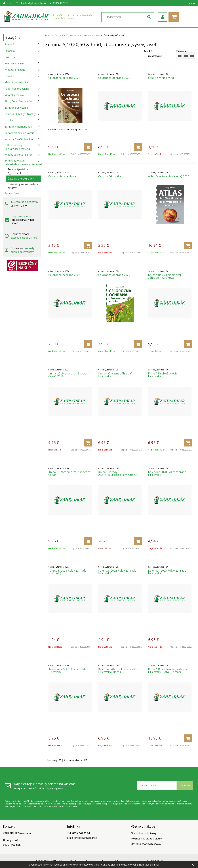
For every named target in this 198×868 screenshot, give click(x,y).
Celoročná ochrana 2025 (114, 78)
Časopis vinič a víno (161, 78)
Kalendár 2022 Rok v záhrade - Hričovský (118, 572)
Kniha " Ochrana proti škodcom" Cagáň (70, 473)
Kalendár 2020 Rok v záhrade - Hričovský (168, 473)
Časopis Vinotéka (110, 176)
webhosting (130, 861)
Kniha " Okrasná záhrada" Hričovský (115, 375)
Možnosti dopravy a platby (146, 839)
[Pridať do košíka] (88, 147)
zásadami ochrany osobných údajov (110, 801)
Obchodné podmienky (144, 833)
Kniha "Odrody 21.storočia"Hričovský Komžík (118, 473)
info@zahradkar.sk (86, 838)
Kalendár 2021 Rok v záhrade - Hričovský (68, 572)
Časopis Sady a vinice (62, 176)
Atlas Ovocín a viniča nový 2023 (169, 176)
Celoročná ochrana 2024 (114, 275)
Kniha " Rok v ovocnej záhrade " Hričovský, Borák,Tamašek (169, 670)
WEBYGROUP (156, 861)
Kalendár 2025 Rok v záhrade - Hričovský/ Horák (118, 670)
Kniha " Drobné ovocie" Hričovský (163, 375)
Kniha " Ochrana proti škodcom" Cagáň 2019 (70, 375)
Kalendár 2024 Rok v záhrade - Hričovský (68, 670)
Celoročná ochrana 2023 (64, 275)
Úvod (10, 3)
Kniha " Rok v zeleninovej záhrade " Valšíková (164, 276)
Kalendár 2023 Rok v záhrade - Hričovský (168, 572)
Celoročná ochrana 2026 (64, 78)
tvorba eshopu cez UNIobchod (108, 861)
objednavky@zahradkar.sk (33, 3)
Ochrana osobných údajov (146, 844)
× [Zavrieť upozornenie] (193, 865)
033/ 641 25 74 (61, 3)
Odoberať (185, 786)
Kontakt (192, 3)
